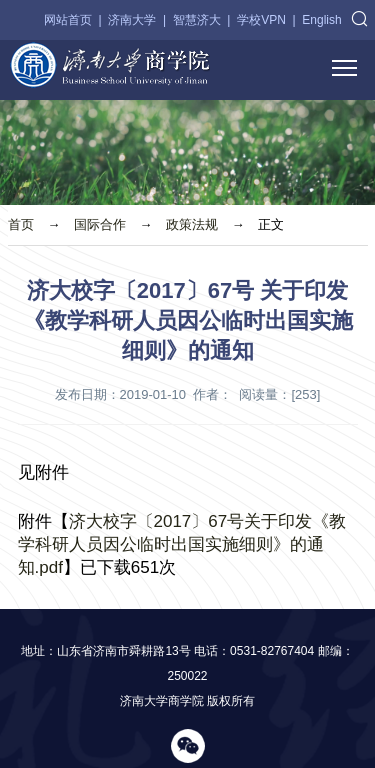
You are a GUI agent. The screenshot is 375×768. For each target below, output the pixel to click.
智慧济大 (197, 20)
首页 (21, 224)
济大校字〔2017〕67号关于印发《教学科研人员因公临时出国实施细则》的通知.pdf (182, 544)
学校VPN (261, 20)
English (321, 20)
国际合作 (100, 224)
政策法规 (192, 224)
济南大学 (132, 20)
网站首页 (68, 20)
